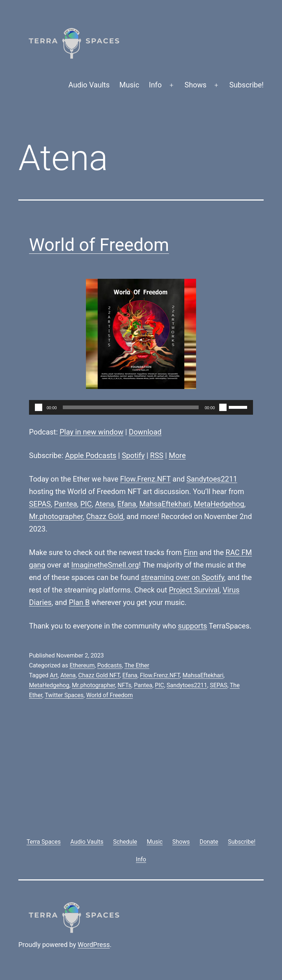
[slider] (131, 407)
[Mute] (223, 407)
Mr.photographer (56, 516)
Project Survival (194, 590)
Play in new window (91, 432)
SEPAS (40, 504)
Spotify (133, 455)
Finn (191, 552)
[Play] (39, 407)
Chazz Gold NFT (99, 675)
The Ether (137, 665)
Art (54, 675)
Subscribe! (246, 85)
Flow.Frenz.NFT (145, 479)
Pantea (65, 504)
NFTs (124, 685)
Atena (105, 504)
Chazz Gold (105, 516)
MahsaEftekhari (165, 504)
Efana (127, 504)
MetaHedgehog (219, 504)
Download (145, 432)
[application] (141, 407)
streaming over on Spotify (182, 577)
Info (156, 85)
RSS (157, 455)
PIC (86, 504)
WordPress (94, 945)
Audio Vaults (89, 85)
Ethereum (82, 665)
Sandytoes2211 (212, 479)
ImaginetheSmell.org (105, 565)
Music (129, 85)
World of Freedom (99, 245)
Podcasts (110, 665)
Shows (196, 85)
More (177, 455)
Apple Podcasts (91, 455)
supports (193, 626)
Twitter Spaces (64, 695)
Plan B (79, 602)
